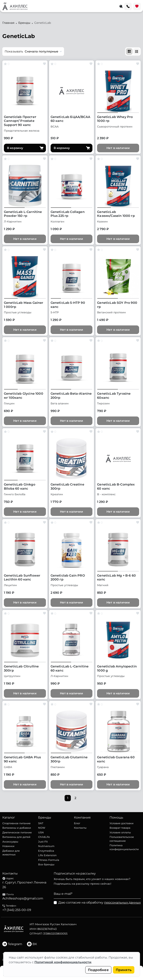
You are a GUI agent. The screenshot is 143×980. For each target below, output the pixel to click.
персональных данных (122, 902)
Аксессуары (10, 842)
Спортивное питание (16, 823)
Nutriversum (46, 846)
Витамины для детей (16, 837)
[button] (33, 51)
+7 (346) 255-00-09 (17, 910)
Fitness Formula (49, 860)
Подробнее (98, 970)
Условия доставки (122, 823)
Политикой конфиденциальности (63, 962)
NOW (42, 828)
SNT (41, 823)
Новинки (8, 846)
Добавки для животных (11, 853)
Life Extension (47, 855)
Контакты (80, 828)
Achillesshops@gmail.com (23, 898)
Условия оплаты (120, 832)
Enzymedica (46, 851)
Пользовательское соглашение (122, 839)
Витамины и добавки (17, 828)
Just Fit (43, 842)
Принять (124, 970)
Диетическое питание (17, 832)
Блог (77, 823)
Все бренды (46, 864)
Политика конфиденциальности (124, 847)
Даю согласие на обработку (100, 902)
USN (41, 832)
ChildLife (44, 837)
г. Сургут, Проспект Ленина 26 (24, 885)
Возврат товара (120, 828)
